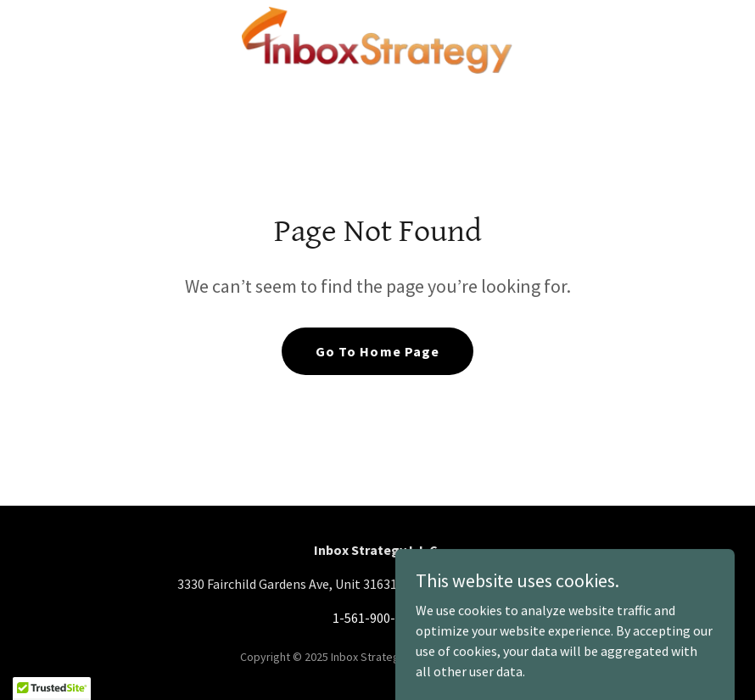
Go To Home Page (377, 351)
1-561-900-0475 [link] (377, 618)
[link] (377, 41)
